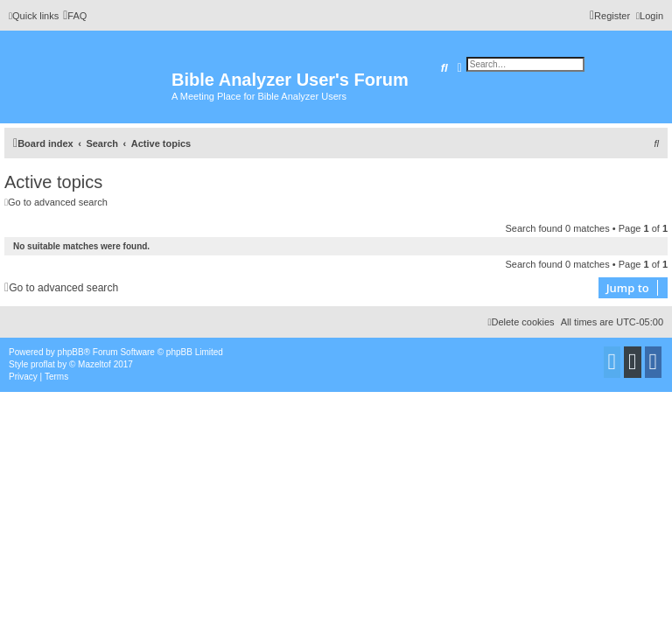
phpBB (71, 352)
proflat (43, 364)
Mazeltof (94, 364)
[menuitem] (75, 16)
